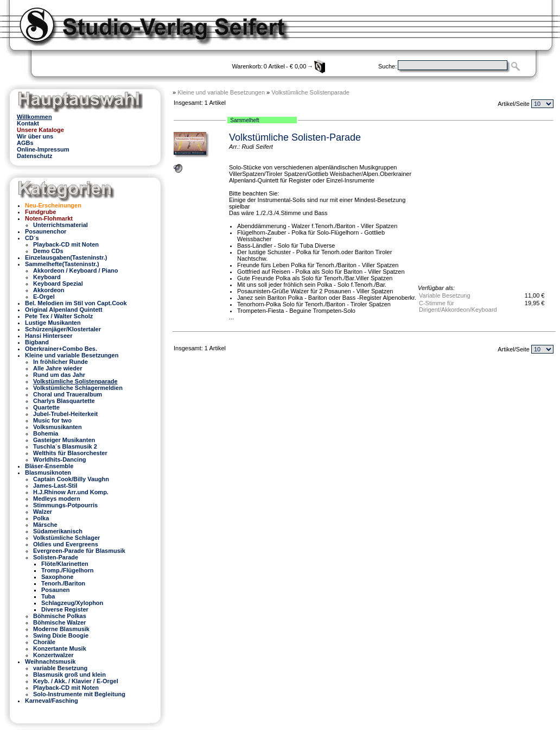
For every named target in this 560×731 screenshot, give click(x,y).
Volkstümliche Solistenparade (310, 92)
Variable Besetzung (445, 295)
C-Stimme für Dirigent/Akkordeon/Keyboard (458, 306)
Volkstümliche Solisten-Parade (295, 137)
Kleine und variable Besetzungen (221, 92)
